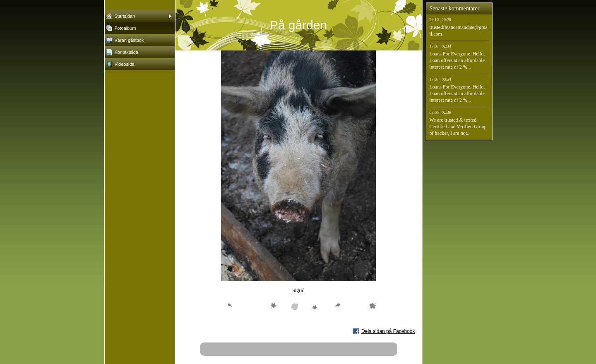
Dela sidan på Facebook (388, 331)
